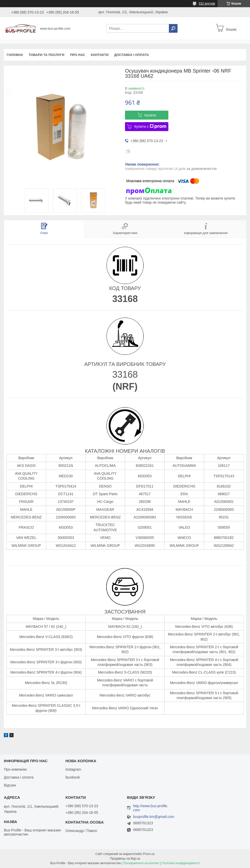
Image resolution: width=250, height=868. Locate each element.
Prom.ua (149, 854)
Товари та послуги (46, 55)
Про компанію (15, 769)
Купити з (150, 126)
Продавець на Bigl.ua (125, 859)
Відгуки (10, 785)
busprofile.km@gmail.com (154, 817)
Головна (15, 55)
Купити (150, 115)
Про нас (77, 55)
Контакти (100, 55)
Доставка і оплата (131, 55)
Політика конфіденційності (181, 863)
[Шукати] (173, 28)
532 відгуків (207, 4)
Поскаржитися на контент (141, 863)
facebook (73, 777)
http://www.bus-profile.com (151, 808)
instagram (73, 769)
